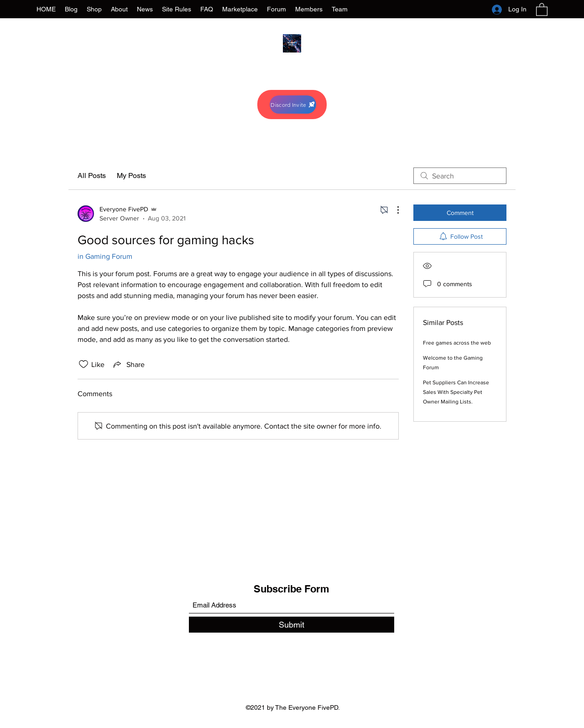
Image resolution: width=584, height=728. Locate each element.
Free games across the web (457, 343)
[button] (542, 9)
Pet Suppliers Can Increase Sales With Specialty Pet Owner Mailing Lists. (456, 392)
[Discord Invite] (293, 105)
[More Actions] (393, 210)
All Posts (92, 175)
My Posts (131, 175)
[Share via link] (128, 364)
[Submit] (292, 625)
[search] (460, 176)
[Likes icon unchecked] (83, 364)
